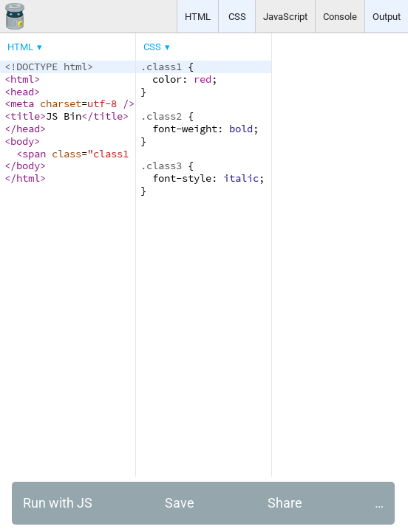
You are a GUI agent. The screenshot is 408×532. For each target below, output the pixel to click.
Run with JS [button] (58, 503)
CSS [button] (237, 17)
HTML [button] (198, 17)
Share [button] (285, 503)
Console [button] (340, 17)
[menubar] (118, 44)
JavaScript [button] (285, 17)
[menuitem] (26, 47)
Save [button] (180, 503)
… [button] (379, 503)
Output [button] (387, 17)
